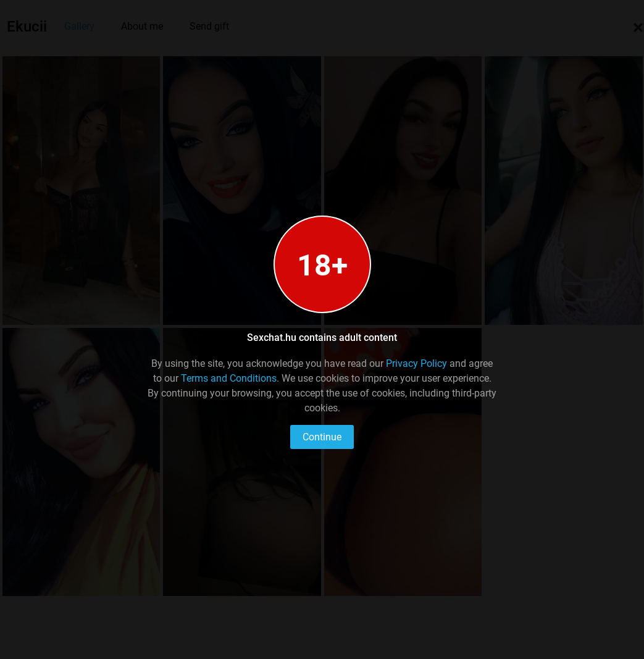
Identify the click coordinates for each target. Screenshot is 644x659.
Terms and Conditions (229, 378)
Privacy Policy (416, 363)
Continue (322, 437)
